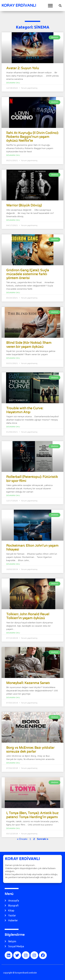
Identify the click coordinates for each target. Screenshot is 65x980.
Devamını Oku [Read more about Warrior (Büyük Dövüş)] (13, 220)
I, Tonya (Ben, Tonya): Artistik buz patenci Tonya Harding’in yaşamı (32, 815)
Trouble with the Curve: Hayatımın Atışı (25, 410)
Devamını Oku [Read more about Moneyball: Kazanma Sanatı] (13, 698)
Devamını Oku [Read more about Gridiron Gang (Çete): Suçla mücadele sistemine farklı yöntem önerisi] (13, 293)
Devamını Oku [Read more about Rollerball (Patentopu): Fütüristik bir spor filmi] (13, 495)
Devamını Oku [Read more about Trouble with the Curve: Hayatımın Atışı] (13, 427)
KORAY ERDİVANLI (19, 6)
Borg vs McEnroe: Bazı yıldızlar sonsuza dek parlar (30, 750)
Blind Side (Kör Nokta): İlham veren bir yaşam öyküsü (29, 345)
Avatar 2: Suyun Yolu (23, 68)
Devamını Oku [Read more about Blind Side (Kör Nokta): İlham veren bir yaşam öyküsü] (13, 358)
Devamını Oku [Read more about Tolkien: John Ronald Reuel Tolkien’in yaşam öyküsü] (13, 633)
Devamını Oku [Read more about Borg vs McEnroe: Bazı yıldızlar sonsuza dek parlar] (13, 763)
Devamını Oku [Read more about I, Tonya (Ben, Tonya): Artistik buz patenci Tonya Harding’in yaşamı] (13, 828)
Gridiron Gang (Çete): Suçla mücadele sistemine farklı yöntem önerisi (28, 274)
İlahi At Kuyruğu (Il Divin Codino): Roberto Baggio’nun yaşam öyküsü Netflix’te (32, 137)
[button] (50, 6)
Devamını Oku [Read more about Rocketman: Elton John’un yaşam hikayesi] (13, 564)
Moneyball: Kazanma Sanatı (28, 683)
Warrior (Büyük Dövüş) (24, 205)
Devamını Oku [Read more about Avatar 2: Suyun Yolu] (13, 83)
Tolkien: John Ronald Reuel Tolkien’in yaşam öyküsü (28, 616)
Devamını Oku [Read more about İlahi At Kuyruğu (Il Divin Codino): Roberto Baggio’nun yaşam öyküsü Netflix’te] (13, 155)
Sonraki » (43, 839)
